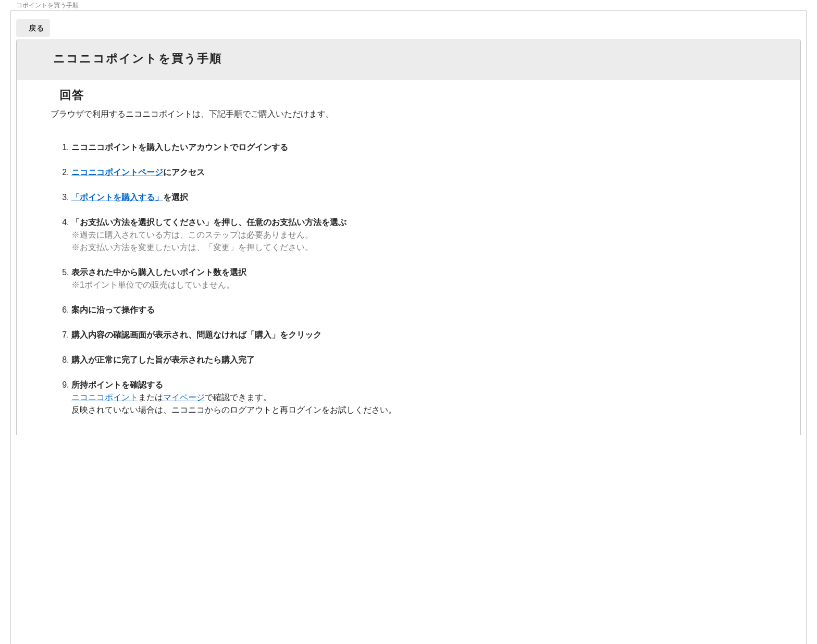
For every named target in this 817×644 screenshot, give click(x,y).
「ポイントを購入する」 (117, 197)
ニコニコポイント (105, 397)
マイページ (184, 397)
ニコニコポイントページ (117, 172)
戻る (37, 28)
